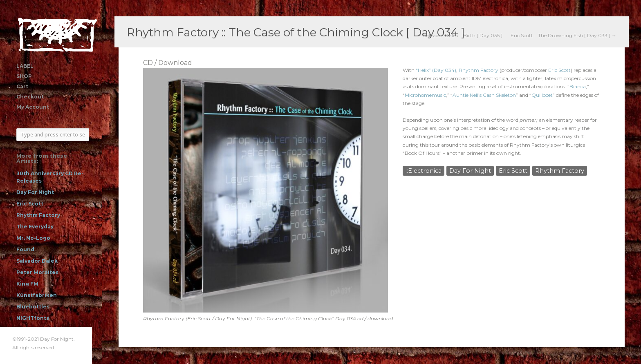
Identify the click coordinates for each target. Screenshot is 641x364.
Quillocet (542, 95)
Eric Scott (30, 204)
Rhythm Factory (38, 215)
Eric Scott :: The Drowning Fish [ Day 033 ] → (564, 36)
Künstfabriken (37, 295)
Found (25, 249)
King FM (27, 284)
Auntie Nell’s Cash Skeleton (484, 95)
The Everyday (35, 227)
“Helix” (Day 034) (436, 70)
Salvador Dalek (37, 261)
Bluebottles (33, 307)
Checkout (30, 97)
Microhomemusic (425, 95)
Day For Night (35, 192)
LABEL (25, 66)
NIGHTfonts (33, 318)
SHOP (24, 76)
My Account (33, 107)
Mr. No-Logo (33, 238)
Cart (22, 86)
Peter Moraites (37, 272)
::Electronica (424, 171)
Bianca (578, 86)
